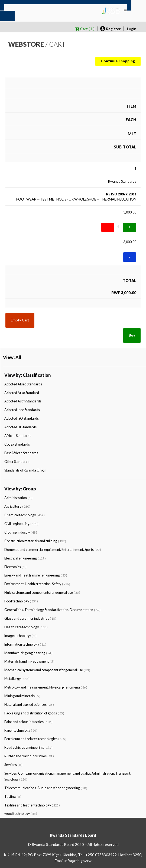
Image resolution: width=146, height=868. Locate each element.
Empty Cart (20, 320)
